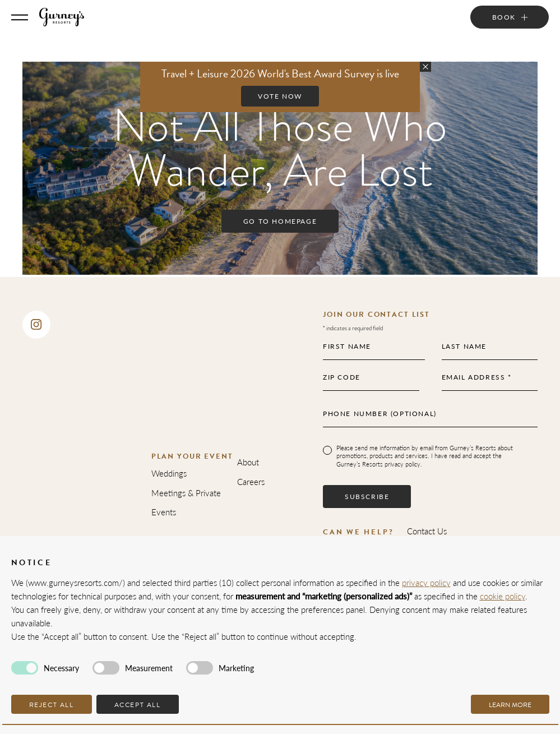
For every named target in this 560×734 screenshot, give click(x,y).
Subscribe (367, 497)
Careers (251, 481)
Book (504, 17)
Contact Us (427, 531)
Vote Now (280, 96)
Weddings (169, 473)
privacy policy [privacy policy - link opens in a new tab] (426, 582)
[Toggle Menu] (20, 17)
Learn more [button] (510, 705)
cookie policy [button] (503, 596)
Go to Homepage (280, 221)
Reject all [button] (52, 705)
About (248, 462)
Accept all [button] (138, 705)
